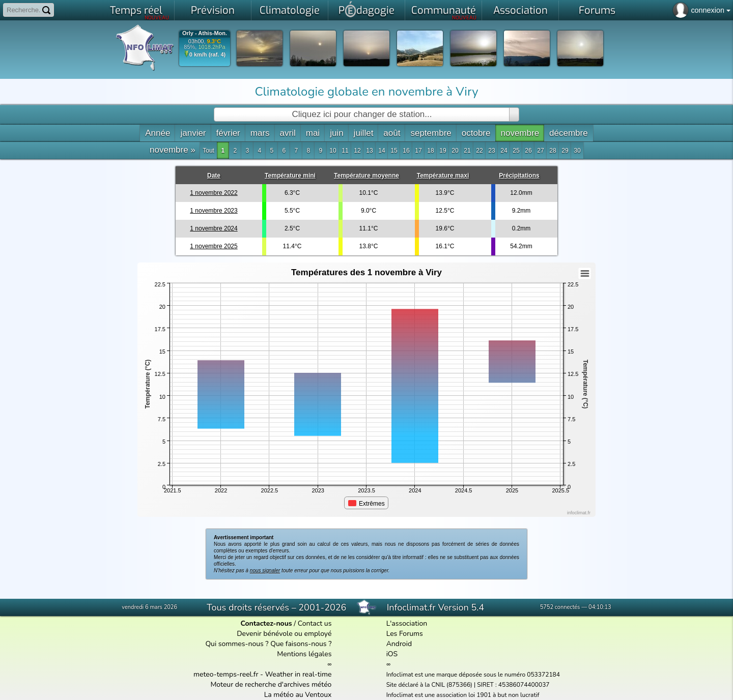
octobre (476, 133)
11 (345, 151)
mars (260, 133)
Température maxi (443, 176)
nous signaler (265, 571)
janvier (193, 133)
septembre (431, 133)
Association (520, 10)
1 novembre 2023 (214, 211)
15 (394, 151)
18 (430, 151)
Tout (208, 151)
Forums (597, 10)
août (392, 133)
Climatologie (290, 10)
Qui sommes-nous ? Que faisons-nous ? (268, 644)
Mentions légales (304, 654)
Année (158, 133)
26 (528, 151)
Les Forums (405, 634)
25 (516, 151)
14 (382, 151)
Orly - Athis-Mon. (205, 33)
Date (214, 176)
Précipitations (519, 176)
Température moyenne (366, 176)
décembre (569, 133)
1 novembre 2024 (214, 228)
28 (553, 151)
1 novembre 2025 (214, 246)
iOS (392, 654)
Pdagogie (366, 9)
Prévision (213, 10)
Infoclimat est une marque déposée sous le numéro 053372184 (473, 675)
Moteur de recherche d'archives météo (271, 684)
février (228, 133)
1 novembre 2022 (214, 193)
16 (406, 151)
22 (479, 151)
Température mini (290, 176)
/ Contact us (286, 623)
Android (399, 644)
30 (577, 151)
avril (288, 133)
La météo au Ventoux (298, 695)
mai (313, 133)
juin (336, 133)
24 (504, 151)
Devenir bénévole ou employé (284, 634)
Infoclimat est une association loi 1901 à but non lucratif (463, 695)
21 (467, 151)
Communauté (444, 12)
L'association (407, 623)
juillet (364, 133)
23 (491, 151)
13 (369, 151)
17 (418, 151)
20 (455, 151)
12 (357, 151)
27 (540, 151)
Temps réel (140, 12)
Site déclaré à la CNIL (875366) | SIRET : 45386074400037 (468, 685)
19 (443, 151)
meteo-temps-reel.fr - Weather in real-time (262, 674)
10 (333, 151)
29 (565, 151)
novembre (520, 133)
